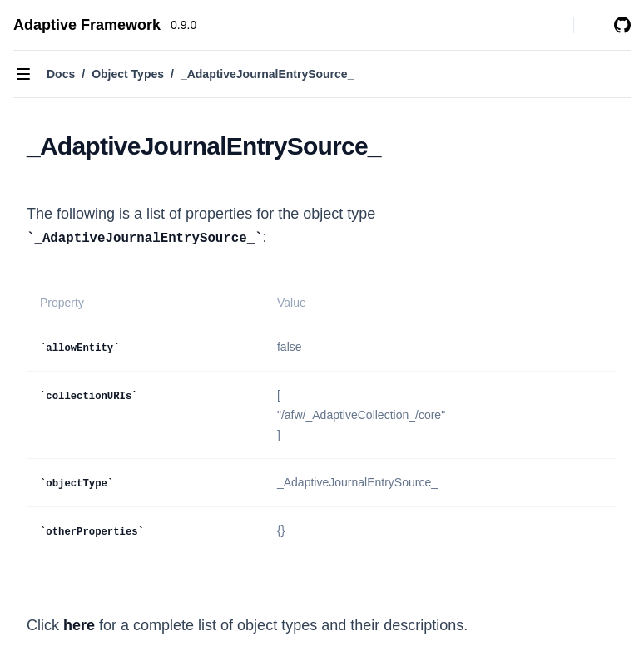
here (79, 625)
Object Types (128, 74)
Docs (61, 74)
